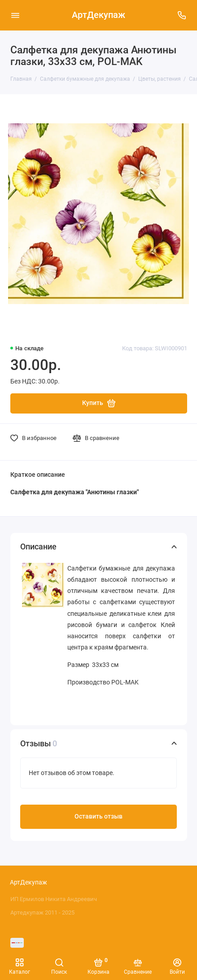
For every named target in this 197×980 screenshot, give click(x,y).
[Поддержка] (182, 15)
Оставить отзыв (98, 817)
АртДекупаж (98, 15)
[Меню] (15, 15)
